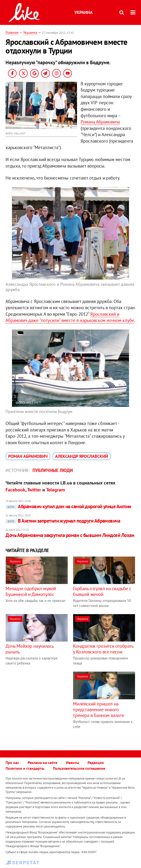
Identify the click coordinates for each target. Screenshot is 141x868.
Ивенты (72, 763)
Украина (83, 12)
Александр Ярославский (82, 456)
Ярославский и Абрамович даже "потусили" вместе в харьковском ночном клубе (70, 317)
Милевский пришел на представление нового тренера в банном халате (98, 710)
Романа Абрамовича (100, 122)
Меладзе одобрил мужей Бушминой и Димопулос (31, 591)
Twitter (34, 490)
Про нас (12, 763)
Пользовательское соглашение (79, 768)
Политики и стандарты (25, 768)
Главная (12, 32)
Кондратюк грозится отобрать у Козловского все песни (103, 649)
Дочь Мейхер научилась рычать (30, 649)
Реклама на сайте (42, 763)
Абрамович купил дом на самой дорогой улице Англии (68, 506)
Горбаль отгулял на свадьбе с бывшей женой (102, 591)
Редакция (96, 763)
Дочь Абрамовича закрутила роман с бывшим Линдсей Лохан (70, 535)
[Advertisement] (46, 705)
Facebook (15, 490)
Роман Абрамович (28, 456)
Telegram (56, 490)
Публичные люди (53, 470)
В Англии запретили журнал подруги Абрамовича (63, 521)
